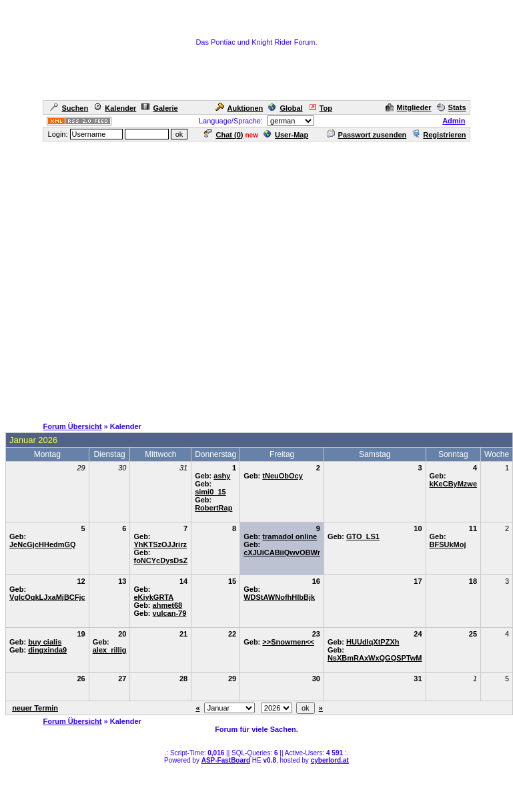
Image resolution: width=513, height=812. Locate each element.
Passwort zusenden (367, 135)
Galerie (159, 108)
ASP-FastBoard (226, 760)
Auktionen (239, 108)
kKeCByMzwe (454, 484)
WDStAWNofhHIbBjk (279, 597)
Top (320, 108)
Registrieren (439, 135)
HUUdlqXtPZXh (373, 642)
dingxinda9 (47, 650)
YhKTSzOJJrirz (160, 544)
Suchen (69, 108)
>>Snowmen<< (288, 642)
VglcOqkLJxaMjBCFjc (47, 597)
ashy (222, 476)
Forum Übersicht (72, 426)
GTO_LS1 (363, 536)
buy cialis (45, 642)
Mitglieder (409, 107)
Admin (454, 121)
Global (285, 108)
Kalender (115, 108)
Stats (452, 107)
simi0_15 (210, 492)
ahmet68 (168, 605)
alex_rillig (110, 650)
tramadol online (290, 536)
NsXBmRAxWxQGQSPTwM (375, 658)
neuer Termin (35, 708)
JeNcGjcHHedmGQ (43, 544)
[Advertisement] (254, 279)
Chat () (223, 135)
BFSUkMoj (448, 544)
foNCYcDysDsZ (160, 560)
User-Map (286, 135)
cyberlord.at (330, 760)
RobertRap (213, 508)
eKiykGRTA (153, 597)
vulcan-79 (170, 613)
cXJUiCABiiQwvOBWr (282, 552)
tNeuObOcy (283, 476)
